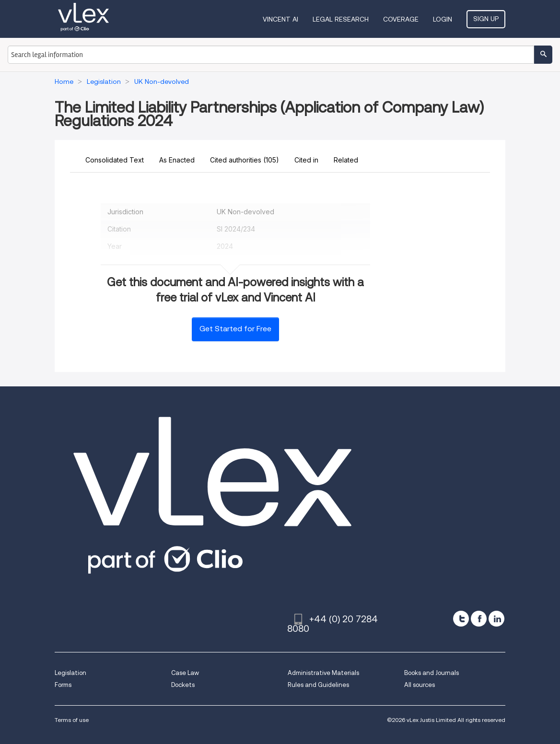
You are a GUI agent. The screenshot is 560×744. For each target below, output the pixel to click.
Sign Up (486, 19)
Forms (63, 685)
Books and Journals (432, 673)
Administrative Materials (323, 673)
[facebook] (479, 619)
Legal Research (341, 19)
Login (443, 19)
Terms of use (72, 720)
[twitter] (461, 619)
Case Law (185, 673)
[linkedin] (496, 619)
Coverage (401, 19)
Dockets (183, 685)
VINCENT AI (280, 19)
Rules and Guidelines (318, 685)
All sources (420, 685)
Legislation (70, 673)
